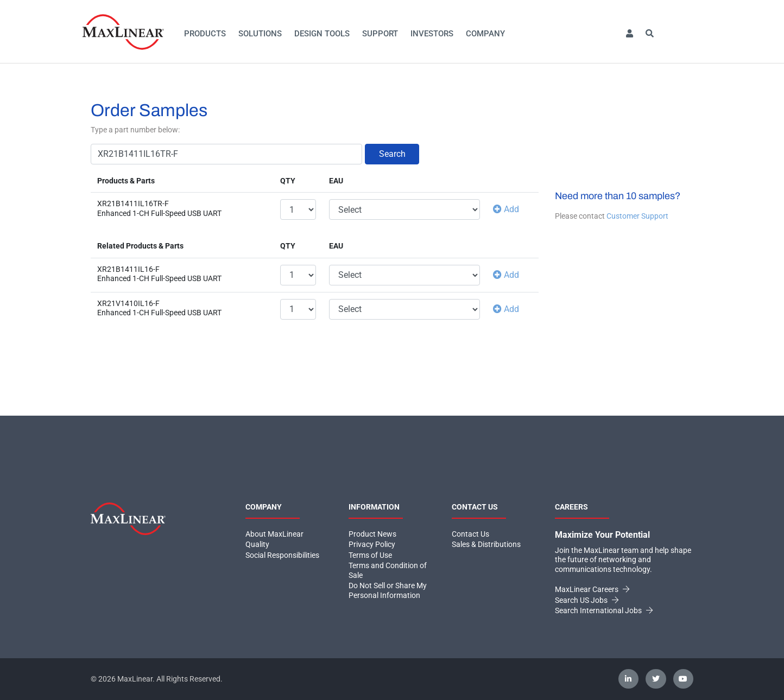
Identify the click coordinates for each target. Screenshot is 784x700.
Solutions (260, 34)
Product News (372, 534)
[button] (629, 34)
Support (380, 34)
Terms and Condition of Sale (388, 570)
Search (392, 154)
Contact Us (470, 534)
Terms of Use (370, 555)
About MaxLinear (274, 534)
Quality (257, 544)
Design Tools (322, 34)
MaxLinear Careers (592, 589)
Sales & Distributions (486, 544)
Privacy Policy (372, 544)
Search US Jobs (587, 600)
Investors (432, 34)
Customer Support (637, 216)
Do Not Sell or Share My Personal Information (388, 590)
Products (205, 34)
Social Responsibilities (282, 555)
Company (485, 34)
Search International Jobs (604, 610)
